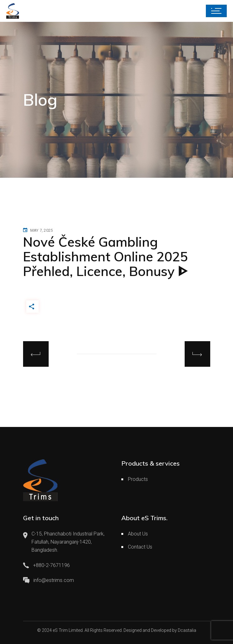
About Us (138, 534)
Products (138, 479)
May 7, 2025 (42, 230)
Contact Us (140, 547)
